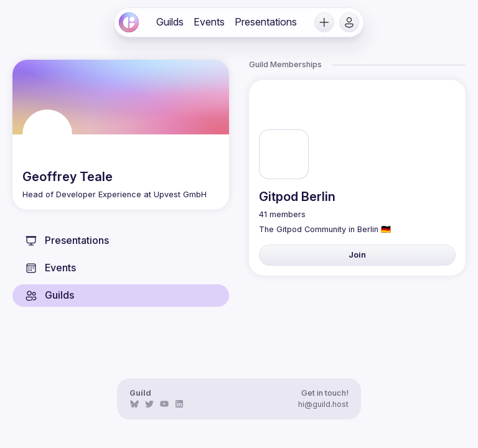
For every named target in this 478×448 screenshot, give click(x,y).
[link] (129, 22)
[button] (324, 22)
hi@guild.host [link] (323, 404)
